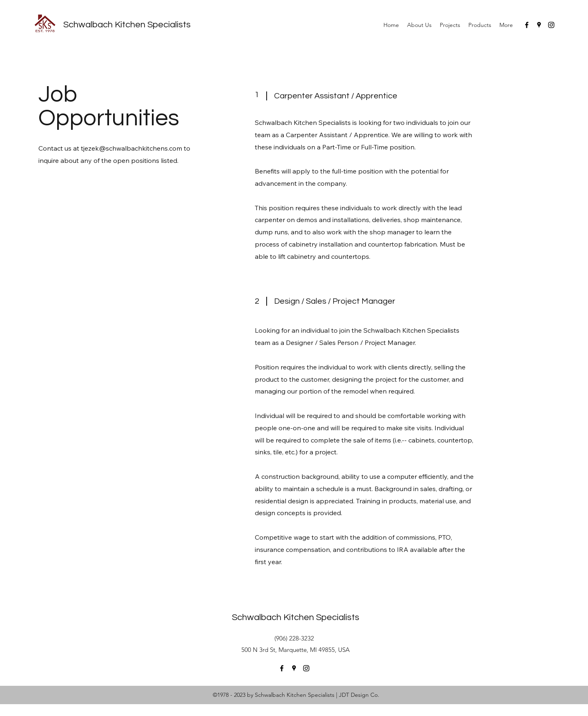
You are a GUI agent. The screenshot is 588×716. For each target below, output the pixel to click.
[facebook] (527, 25)
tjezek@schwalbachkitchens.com (131, 148)
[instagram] (551, 25)
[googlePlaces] (539, 25)
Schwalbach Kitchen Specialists (127, 25)
